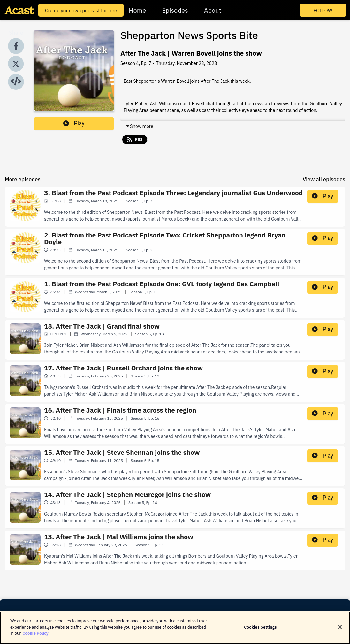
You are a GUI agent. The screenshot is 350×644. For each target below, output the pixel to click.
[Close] (340, 631)
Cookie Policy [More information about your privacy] (35, 637)
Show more (139, 126)
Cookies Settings (260, 631)
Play (74, 123)
